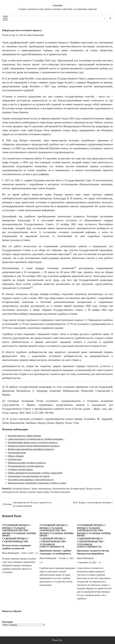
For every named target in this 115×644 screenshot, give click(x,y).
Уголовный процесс (21, 489)
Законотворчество (61, 489)
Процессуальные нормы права (34, 492)
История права (77, 489)
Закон (34, 489)
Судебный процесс (15, 539)
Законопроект (45, 489)
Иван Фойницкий (35, 35)
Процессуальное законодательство (15, 529)
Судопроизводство (15, 542)
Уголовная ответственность (52, 546)
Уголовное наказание (60, 492)
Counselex (57, 5)
